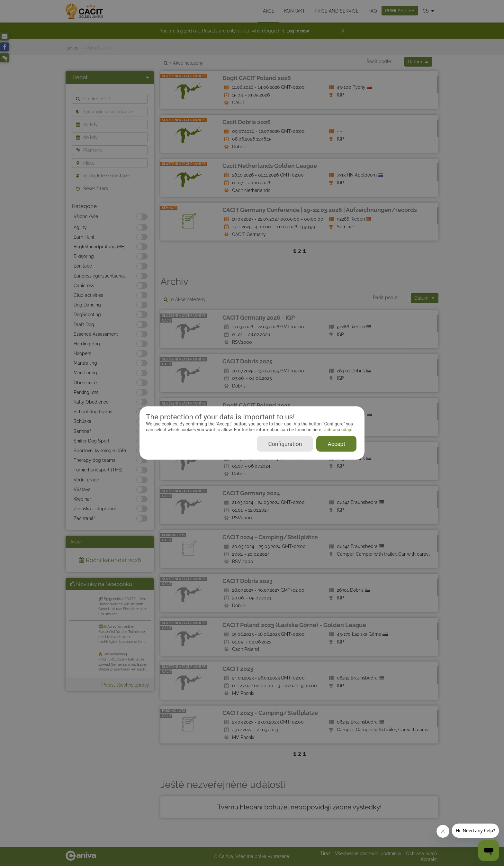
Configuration (285, 444)
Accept (336, 444)
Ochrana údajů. (338, 430)
